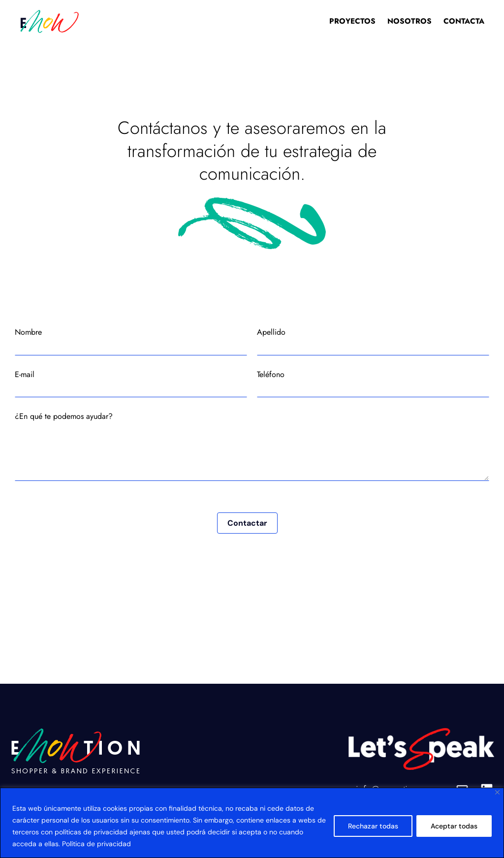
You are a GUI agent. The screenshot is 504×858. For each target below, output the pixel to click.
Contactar (247, 523)
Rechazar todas (373, 826)
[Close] (497, 792)
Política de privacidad (96, 844)
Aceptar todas (454, 826)
